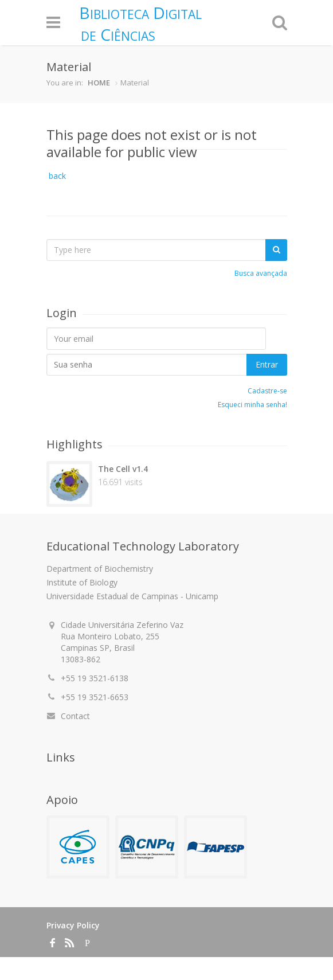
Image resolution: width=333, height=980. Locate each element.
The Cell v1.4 (123, 469)
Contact (75, 716)
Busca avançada (261, 273)
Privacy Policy (73, 925)
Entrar (267, 364)
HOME (99, 83)
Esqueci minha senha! (252, 405)
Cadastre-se (267, 391)
